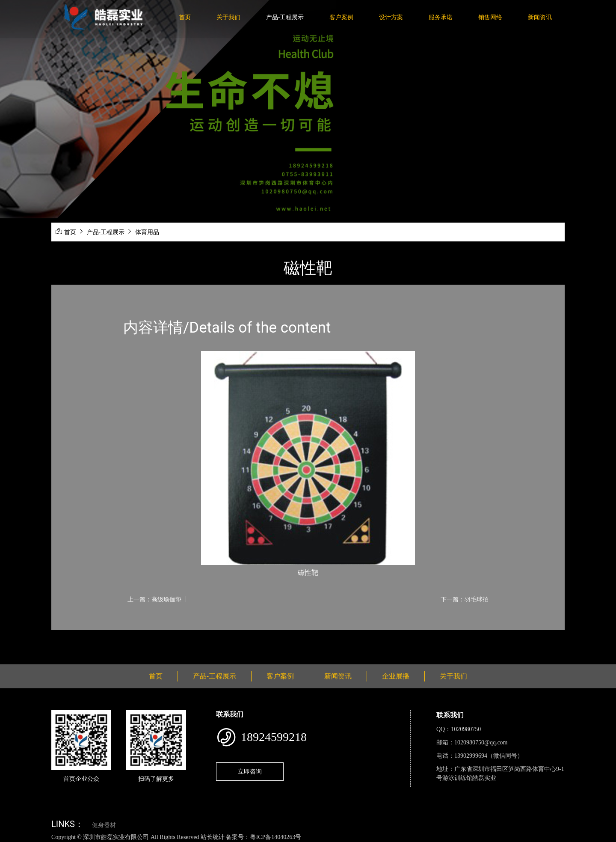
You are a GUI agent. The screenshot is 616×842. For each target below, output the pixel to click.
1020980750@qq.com (481, 742)
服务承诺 (441, 17)
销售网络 (490, 17)
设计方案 (391, 17)
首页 (185, 17)
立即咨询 (250, 771)
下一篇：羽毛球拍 (465, 599)
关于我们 (228, 17)
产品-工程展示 (285, 17)
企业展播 (396, 676)
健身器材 (104, 825)
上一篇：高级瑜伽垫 (154, 599)
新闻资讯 (540, 17)
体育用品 (147, 232)
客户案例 (341, 17)
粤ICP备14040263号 (275, 837)
